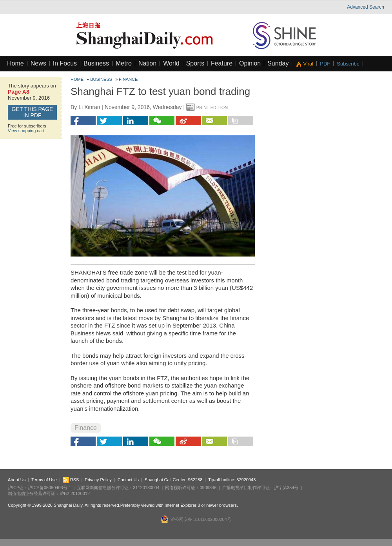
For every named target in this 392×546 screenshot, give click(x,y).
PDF (325, 64)
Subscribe (348, 64)
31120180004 (146, 488)
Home (15, 63)
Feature (222, 63)
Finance (128, 79)
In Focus (65, 63)
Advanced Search (366, 7)
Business (96, 63)
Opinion (250, 63)
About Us (17, 480)
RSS (71, 480)
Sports (195, 63)
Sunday (278, 63)
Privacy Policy (98, 480)
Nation (147, 63)
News (38, 63)
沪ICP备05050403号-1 (49, 488)
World (171, 63)
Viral (308, 64)
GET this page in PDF (33, 112)
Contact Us (128, 480)
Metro (124, 63)
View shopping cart (26, 131)
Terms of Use (44, 480)
